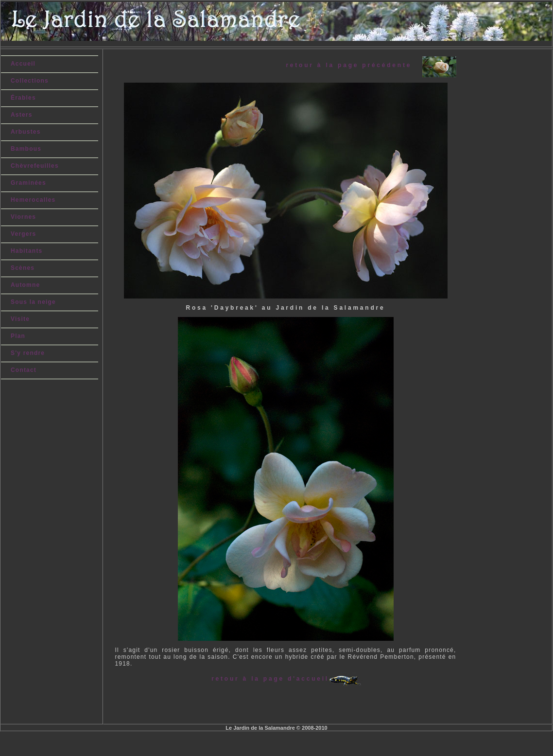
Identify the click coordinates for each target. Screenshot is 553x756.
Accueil (23, 64)
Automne (25, 285)
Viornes (23, 217)
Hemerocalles (33, 200)
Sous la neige (33, 302)
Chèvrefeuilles (35, 166)
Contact (24, 370)
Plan (18, 336)
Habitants (26, 251)
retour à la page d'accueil (270, 679)
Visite (20, 319)
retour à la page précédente (354, 65)
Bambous (26, 149)
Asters (22, 115)
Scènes (23, 268)
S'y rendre (28, 353)
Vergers (23, 234)
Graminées (28, 183)
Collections (30, 81)
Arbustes (26, 132)
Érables (23, 98)
